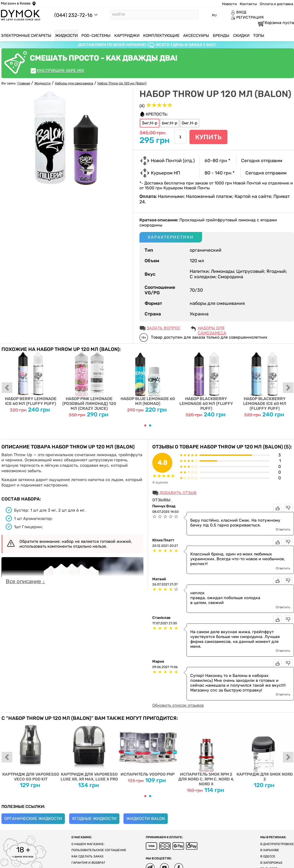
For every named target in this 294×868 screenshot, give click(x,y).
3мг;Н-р (150, 123)
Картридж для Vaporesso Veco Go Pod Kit (31, 751)
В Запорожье (271, 863)
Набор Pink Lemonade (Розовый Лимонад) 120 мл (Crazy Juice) (89, 382)
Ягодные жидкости (94, 819)
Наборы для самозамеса (212, 329)
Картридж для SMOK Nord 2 (265, 751)
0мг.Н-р (190, 123)
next (288, 388)
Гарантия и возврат (88, 863)
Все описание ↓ (25, 581)
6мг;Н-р (170, 123)
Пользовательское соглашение (99, 850)
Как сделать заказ (87, 856)
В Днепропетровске (277, 844)
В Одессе (268, 856)
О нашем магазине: (88, 844)
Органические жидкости (33, 819)
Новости (229, 4)
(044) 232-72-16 (73, 15)
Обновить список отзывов (178, 705)
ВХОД (239, 12)
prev (7, 388)
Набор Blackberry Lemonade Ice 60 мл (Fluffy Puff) (265, 382)
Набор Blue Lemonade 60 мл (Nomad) (148, 379)
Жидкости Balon (146, 819)
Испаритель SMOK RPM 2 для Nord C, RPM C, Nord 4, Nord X (206, 754)
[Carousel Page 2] (150, 425)
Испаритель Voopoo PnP (148, 749)
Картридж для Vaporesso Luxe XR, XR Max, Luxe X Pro (89, 751)
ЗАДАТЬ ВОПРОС (164, 328)
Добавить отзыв (178, 493)
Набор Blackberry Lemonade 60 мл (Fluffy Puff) (206, 382)
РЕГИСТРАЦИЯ (247, 17)
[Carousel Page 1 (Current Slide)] (145, 425)
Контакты (248, 4)
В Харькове (270, 850)
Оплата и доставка (276, 4)
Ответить (283, 529)
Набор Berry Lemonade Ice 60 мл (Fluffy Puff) (31, 379)
